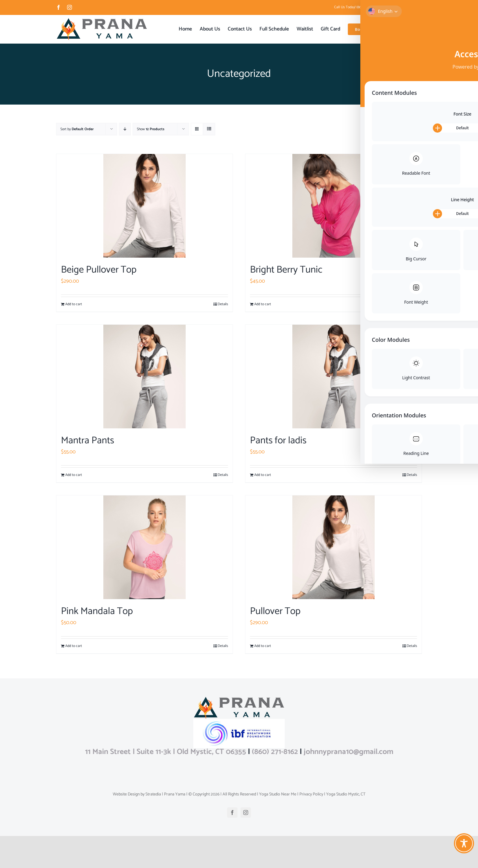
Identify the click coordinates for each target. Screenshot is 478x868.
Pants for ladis (278, 441)
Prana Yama (175, 826)
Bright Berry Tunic (286, 270)
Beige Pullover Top (99, 270)
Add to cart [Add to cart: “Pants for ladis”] (263, 475)
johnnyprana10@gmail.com (402, 7)
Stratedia (153, 826)
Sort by (77, 129)
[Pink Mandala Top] (144, 547)
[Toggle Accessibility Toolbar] (464, 843)
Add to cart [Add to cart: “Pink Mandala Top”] (74, 646)
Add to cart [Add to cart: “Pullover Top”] (263, 646)
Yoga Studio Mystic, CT (345, 826)
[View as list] (209, 129)
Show (151, 129)
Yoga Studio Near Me (277, 826)
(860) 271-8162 (275, 784)
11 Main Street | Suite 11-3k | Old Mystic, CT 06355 (166, 784)
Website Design (126, 826)
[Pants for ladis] (334, 377)
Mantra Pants (87, 441)
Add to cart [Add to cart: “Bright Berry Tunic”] (263, 304)
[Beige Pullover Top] (144, 206)
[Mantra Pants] (144, 377)
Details (223, 304)
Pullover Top (275, 611)
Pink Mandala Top (97, 611)
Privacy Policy (311, 826)
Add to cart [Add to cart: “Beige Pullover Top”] (74, 304)
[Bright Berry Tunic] (334, 206)
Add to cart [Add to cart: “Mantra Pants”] (74, 475)
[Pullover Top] (334, 547)
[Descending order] (125, 129)
